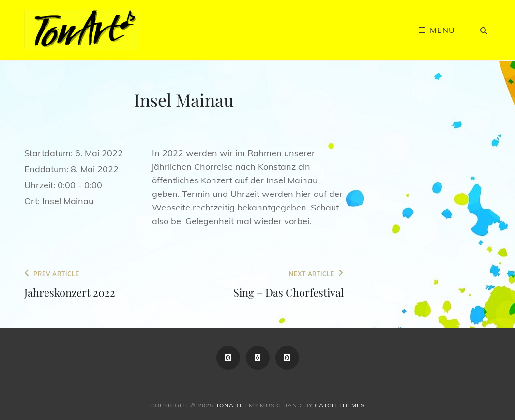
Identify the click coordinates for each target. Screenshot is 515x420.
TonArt (229, 405)
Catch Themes (340, 405)
